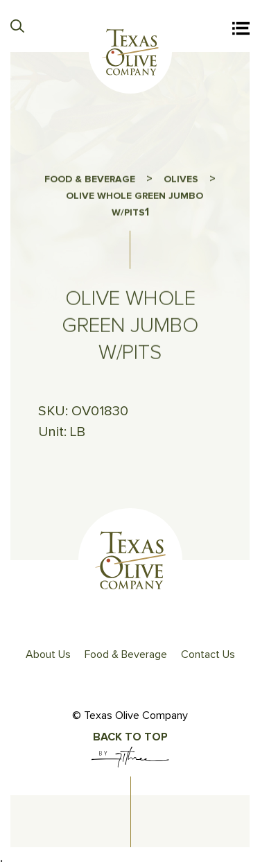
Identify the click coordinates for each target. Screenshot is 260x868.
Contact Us (208, 654)
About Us (48, 654)
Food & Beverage (126, 654)
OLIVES (181, 182)
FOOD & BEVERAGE (90, 182)
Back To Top (130, 737)
